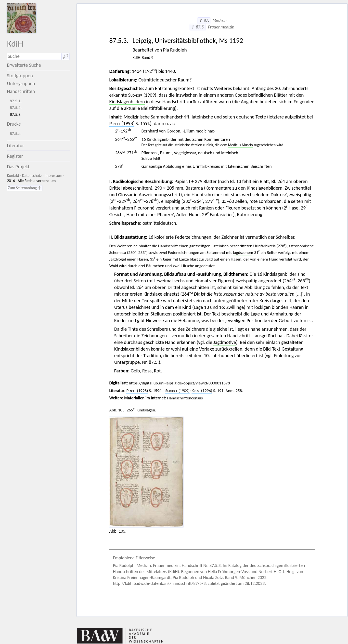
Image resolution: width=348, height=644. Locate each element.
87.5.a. (16, 134)
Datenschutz (32, 176)
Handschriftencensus (185, 398)
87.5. (154, 362)
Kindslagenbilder (280, 274)
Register (15, 156)
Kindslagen (146, 410)
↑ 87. (204, 20)
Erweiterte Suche (24, 65)
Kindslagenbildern (127, 102)
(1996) (202, 391)
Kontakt (13, 176)
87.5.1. (16, 101)
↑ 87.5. (198, 27)
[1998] (122, 123)
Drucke (14, 124)
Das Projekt (18, 167)
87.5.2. (16, 108)
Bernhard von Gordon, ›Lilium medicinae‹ (178, 131)
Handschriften (21, 91)
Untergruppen (21, 83)
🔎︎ (65, 56)
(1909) (142, 95)
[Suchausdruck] (34, 56)
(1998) (137, 391)
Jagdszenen (242, 253)
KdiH (15, 44)
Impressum (53, 176)
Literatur (15, 145)
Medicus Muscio (240, 145)
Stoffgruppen (20, 76)
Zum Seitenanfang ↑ (25, 188)
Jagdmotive (225, 342)
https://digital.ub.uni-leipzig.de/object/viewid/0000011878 (179, 383)
